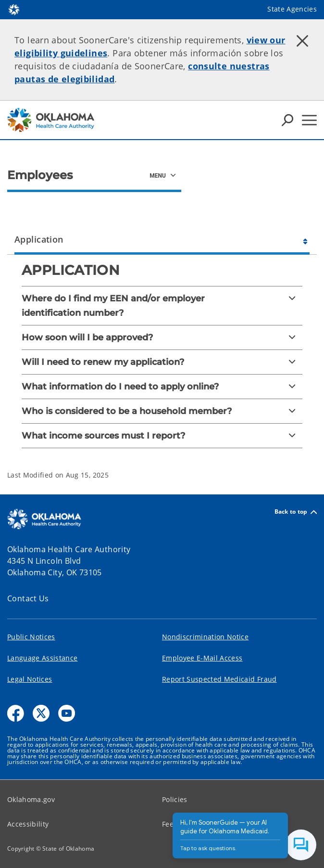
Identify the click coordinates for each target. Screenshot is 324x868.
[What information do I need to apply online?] (162, 387)
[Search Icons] (287, 120)
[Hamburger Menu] (309, 120)
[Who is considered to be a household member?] (162, 411)
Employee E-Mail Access (202, 658)
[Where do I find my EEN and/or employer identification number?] (162, 306)
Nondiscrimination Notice (205, 637)
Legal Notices (30, 679)
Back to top (296, 512)
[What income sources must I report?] (162, 436)
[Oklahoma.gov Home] (14, 9)
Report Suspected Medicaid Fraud (219, 679)
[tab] (162, 238)
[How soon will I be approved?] (162, 337)
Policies (175, 799)
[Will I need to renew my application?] (162, 362)
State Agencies (292, 9)
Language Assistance (42, 658)
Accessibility (28, 824)
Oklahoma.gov (31, 799)
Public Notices (31, 637)
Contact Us (28, 598)
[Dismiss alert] (302, 41)
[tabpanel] (162, 363)
